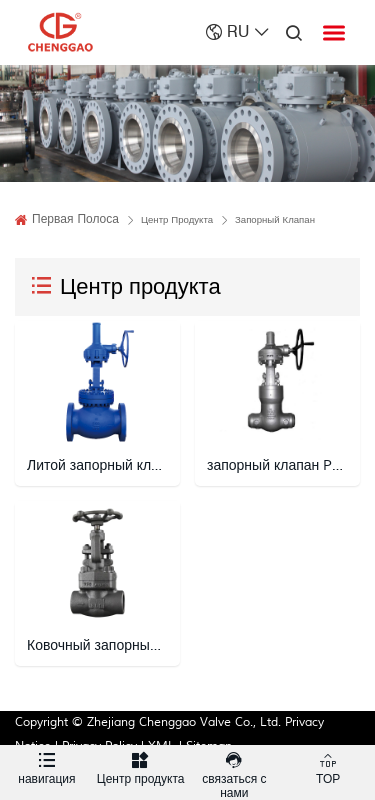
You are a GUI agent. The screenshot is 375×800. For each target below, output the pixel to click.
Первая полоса (75, 219)
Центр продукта (141, 765)
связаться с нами (235, 772)
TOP (328, 765)
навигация (47, 765)
